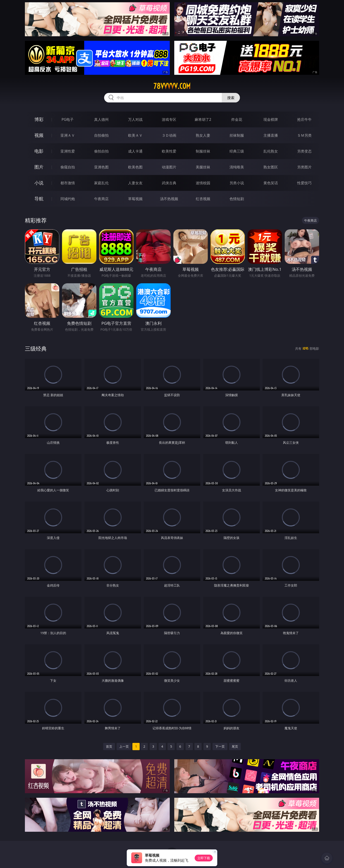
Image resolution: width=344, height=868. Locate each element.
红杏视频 (203, 199)
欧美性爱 (169, 151)
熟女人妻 (203, 135)
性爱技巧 (304, 183)
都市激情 (68, 183)
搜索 (231, 98)
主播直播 (271, 135)
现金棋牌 (271, 119)
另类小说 (237, 183)
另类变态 (304, 151)
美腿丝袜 (203, 167)
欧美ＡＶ (135, 135)
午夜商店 (101, 199)
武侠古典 (169, 183)
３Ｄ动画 (169, 135)
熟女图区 (271, 167)
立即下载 (204, 858)
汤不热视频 (169, 199)
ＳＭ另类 (304, 135)
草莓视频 (135, 199)
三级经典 (36, 348)
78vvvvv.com (172, 86)
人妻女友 (135, 183)
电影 (39, 151)
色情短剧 (237, 199)
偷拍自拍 (101, 151)
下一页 (220, 746)
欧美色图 (135, 167)
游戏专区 (169, 119)
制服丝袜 (203, 151)
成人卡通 (135, 151)
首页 (109, 746)
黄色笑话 (271, 183)
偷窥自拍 (68, 167)
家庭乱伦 (101, 183)
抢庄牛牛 (304, 119)
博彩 (39, 119)
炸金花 (237, 119)
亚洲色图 (101, 167)
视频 (39, 135)
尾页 (235, 746)
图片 (39, 167)
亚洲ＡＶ (68, 135)
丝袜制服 (237, 135)
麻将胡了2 (203, 119)
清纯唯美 (237, 167)
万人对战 (135, 119)
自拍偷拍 (101, 135)
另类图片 (304, 167)
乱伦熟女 (271, 151)
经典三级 (237, 151)
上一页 (124, 746)
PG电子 (68, 119)
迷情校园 (203, 183)
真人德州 (101, 119)
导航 (39, 199)
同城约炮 (68, 199)
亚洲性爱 (68, 151)
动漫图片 (169, 167)
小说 (39, 183)
